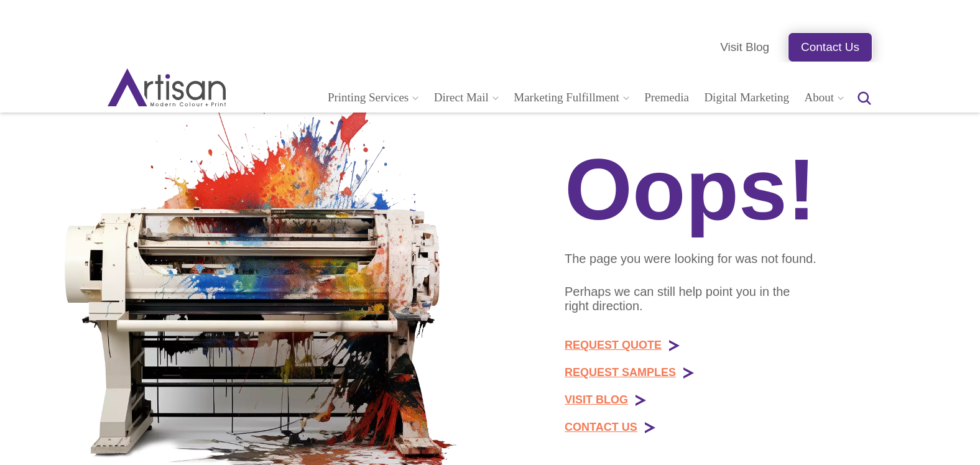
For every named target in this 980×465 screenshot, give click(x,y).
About (820, 97)
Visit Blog (745, 47)
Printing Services (368, 97)
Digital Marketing (747, 97)
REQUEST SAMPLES (620, 372)
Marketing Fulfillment (566, 97)
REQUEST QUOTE (613, 345)
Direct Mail (461, 97)
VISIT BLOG (596, 400)
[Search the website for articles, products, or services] (864, 98)
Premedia (667, 97)
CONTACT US (601, 427)
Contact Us (830, 47)
